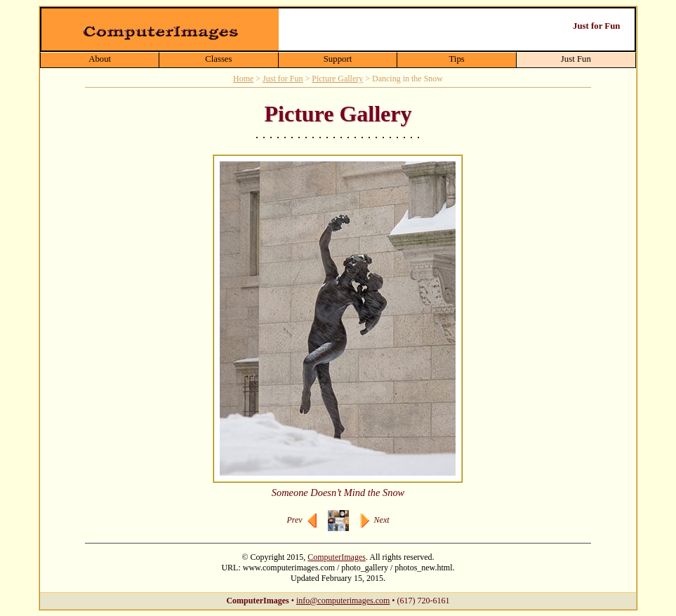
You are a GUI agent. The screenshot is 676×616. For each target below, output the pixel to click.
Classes (218, 59)
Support (338, 59)
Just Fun (576, 59)
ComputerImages (337, 557)
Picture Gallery (337, 79)
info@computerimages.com (343, 601)
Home (243, 79)
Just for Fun (283, 79)
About (100, 59)
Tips (456, 59)
